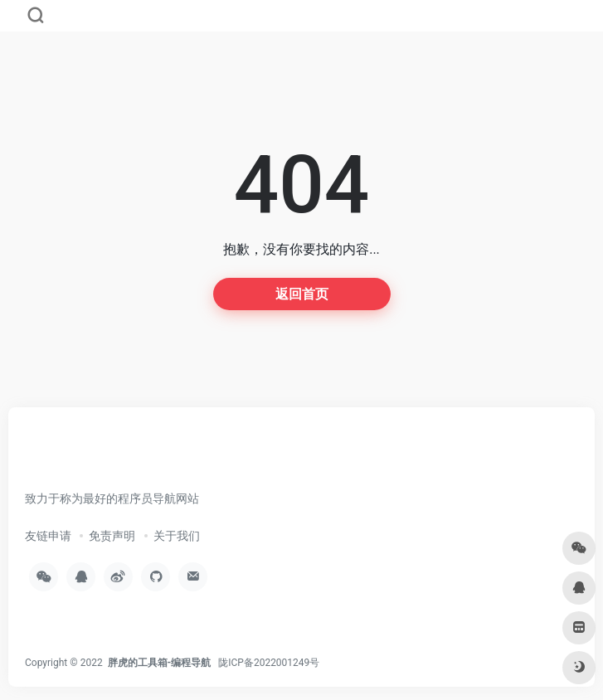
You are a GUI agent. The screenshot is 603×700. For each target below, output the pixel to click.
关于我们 (177, 536)
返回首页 (302, 294)
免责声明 (112, 536)
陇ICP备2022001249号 (269, 663)
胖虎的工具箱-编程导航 (160, 663)
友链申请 (48, 536)
